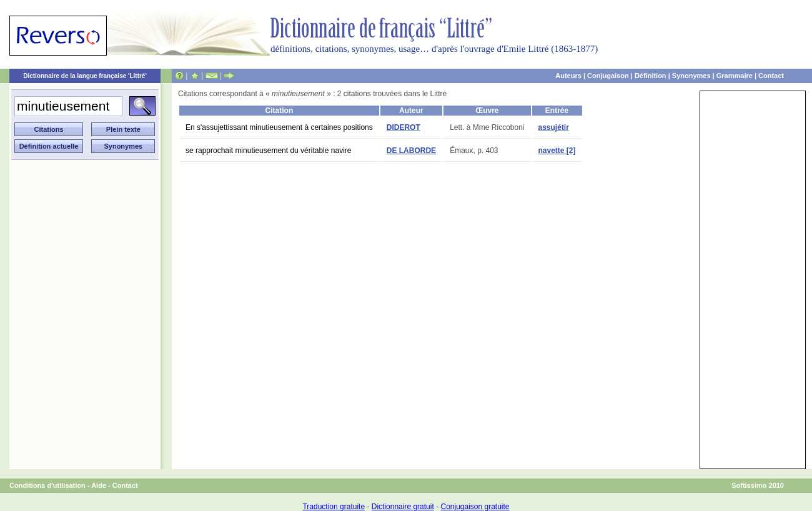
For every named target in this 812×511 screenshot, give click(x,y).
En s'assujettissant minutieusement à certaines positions (279, 127)
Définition (651, 76)
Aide (99, 485)
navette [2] (557, 151)
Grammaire (735, 76)
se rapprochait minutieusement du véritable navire (268, 151)
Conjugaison (608, 76)
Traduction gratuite (334, 507)
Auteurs (568, 76)
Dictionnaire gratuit (403, 507)
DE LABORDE (411, 151)
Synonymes (691, 76)
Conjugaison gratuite (475, 507)
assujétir (554, 127)
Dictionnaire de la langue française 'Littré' (85, 76)
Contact (771, 76)
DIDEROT (404, 127)
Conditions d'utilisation (47, 485)
